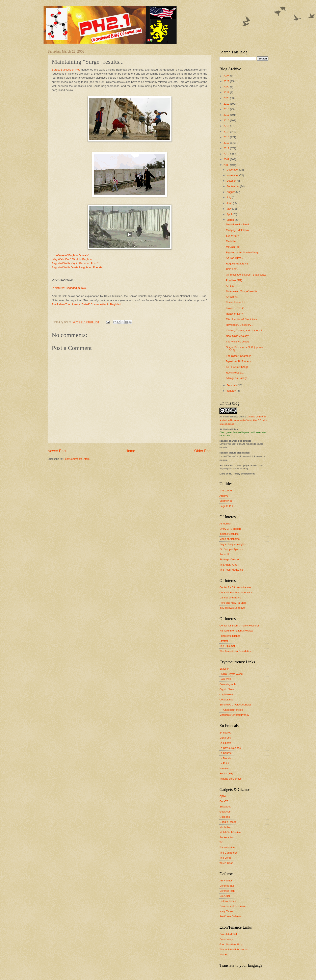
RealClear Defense (230, 916)
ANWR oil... (233, 297)
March (230, 220)
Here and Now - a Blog (233, 603)
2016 (227, 120)
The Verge (225, 858)
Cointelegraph (228, 684)
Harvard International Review (236, 631)
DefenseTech (227, 891)
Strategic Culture (229, 559)
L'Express (225, 738)
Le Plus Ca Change (237, 367)
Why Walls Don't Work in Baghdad (72, 259)
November (233, 175)
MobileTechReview (230, 832)
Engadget (225, 807)
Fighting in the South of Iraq (242, 252)
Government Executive (233, 906)
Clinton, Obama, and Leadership (245, 330)
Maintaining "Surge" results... (243, 291)
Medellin (231, 241)
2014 (227, 132)
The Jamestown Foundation (235, 651)
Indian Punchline (229, 534)
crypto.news (226, 694)
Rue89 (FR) (226, 773)
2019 (227, 104)
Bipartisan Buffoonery (238, 361)
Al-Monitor (225, 524)
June (230, 203)
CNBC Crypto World (231, 674)
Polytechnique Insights (232, 544)
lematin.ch (225, 768)
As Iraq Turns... (235, 258)
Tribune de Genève (231, 779)
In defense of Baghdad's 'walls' (70, 255)
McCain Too (233, 247)
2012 (227, 143)
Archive (224, 496)
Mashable (225, 827)
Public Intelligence (230, 636)
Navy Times (226, 911)
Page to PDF (227, 506)
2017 (227, 115)
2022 (227, 87)
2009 (227, 159)
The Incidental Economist (234, 949)
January (231, 391)
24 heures (225, 733)
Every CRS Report (230, 529)
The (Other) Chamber (238, 356)
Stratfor (224, 641)
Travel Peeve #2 (235, 302)
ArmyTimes (226, 881)
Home (130, 451)
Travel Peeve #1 (235, 308)
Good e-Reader (228, 822)
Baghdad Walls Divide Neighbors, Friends (77, 267)
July (229, 197)
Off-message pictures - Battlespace (246, 275)
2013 (227, 137)
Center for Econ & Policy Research (240, 626)
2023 (227, 81)
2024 (227, 76)
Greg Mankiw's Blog (231, 944)
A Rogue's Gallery (236, 378)
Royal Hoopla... (235, 373)
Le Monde (225, 758)
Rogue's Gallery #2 (237, 264)
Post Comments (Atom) (77, 459)
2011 (227, 148)
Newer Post (57, 451)
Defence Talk (227, 886)
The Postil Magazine (231, 570)
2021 (227, 92)
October (231, 181)
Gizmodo (225, 817)
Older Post (203, 451)
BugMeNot (226, 501)
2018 (227, 109)
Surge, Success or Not (66, 70)
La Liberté (225, 743)
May (229, 209)
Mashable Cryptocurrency (234, 715)
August (231, 192)
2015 (227, 126)
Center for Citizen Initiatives (235, 587)
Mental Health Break (238, 224)
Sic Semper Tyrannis (231, 549)
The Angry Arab (228, 565)
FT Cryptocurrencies (231, 710)
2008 (227, 165)
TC (221, 842)
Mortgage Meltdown (237, 230)
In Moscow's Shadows (232, 608)
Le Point (224, 763)
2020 (227, 98)
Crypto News (227, 689)
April (229, 214)
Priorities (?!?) (234, 280)
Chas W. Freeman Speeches (236, 592)
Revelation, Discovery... (239, 325)
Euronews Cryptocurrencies (235, 705)
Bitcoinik (224, 669)
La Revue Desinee (230, 748)
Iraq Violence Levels (238, 342)
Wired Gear (226, 863)
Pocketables (227, 837)
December (233, 170)
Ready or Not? (234, 314)
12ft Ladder (226, 491)
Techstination (227, 847)
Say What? (232, 236)
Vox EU (224, 955)
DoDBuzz (225, 896)
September (233, 186)
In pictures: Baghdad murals (69, 288)
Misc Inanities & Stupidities (241, 319)
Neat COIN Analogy (237, 336)
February (232, 385)
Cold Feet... (233, 269)
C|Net (223, 796)
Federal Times (228, 901)
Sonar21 (224, 554)
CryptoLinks (226, 700)
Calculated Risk (228, 934)
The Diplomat (227, 646)
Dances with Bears (230, 598)
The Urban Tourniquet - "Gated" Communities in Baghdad (86, 304)
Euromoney (226, 939)
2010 (227, 154)
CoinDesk (225, 679)
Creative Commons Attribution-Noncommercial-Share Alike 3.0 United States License (244, 420)
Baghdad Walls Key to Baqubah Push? (75, 263)
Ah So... (231, 286)
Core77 (224, 801)
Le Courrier (226, 753)
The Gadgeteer (228, 853)
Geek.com (225, 812)
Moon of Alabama (230, 539)
